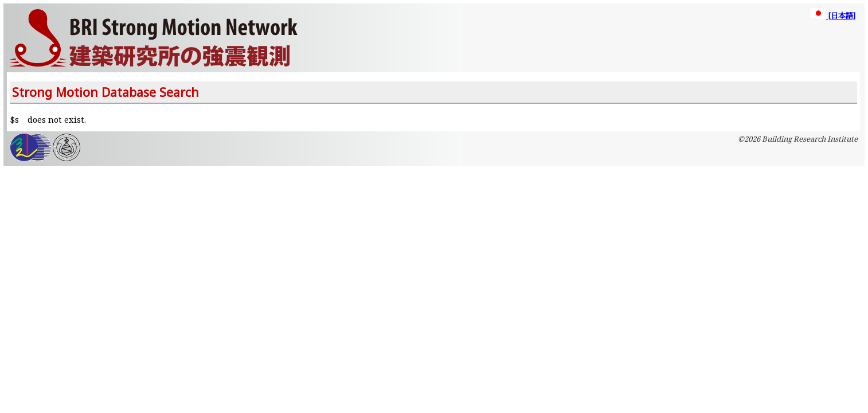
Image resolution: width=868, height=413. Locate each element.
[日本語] (833, 15)
